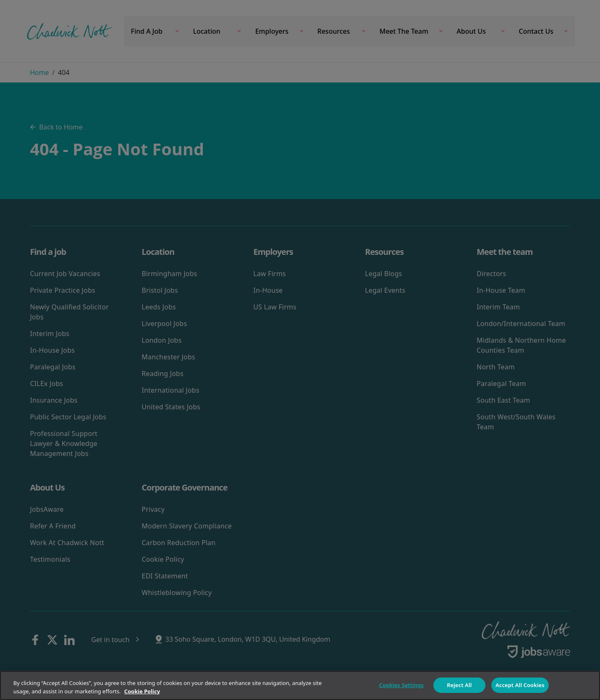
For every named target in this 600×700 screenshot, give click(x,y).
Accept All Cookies (520, 685)
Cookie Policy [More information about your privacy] (142, 691)
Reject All (460, 685)
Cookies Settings (401, 685)
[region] (300, 685)
